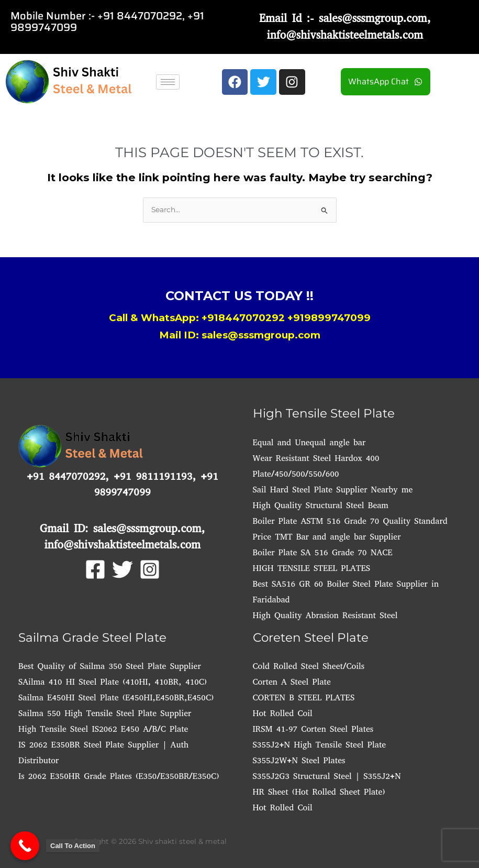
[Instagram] (150, 569)
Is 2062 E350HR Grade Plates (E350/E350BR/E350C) (119, 776)
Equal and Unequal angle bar (309, 442)
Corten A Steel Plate (292, 682)
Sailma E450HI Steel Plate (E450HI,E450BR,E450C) (116, 697)
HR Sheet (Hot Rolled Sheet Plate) (319, 792)
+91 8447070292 (140, 16)
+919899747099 (329, 318)
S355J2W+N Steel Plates (299, 760)
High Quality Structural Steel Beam (321, 505)
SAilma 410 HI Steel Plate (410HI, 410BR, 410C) (113, 682)
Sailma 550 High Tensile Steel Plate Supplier (105, 713)
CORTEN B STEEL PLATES (304, 697)
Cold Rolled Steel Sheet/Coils (309, 666)
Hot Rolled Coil (283, 713)
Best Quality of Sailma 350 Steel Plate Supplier (110, 666)
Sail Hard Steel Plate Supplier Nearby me (333, 490)
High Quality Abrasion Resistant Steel (325, 615)
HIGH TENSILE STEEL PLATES (312, 568)
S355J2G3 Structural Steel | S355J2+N (327, 776)
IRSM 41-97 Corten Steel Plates (313, 729)
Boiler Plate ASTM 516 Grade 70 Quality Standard (350, 521)
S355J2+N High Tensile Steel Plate (320, 745)
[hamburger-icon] (168, 82)
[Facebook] (95, 569)
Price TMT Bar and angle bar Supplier (327, 537)
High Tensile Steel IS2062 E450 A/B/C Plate (103, 729)
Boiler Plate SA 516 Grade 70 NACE (323, 552)
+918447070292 (243, 318)
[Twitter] (122, 569)
